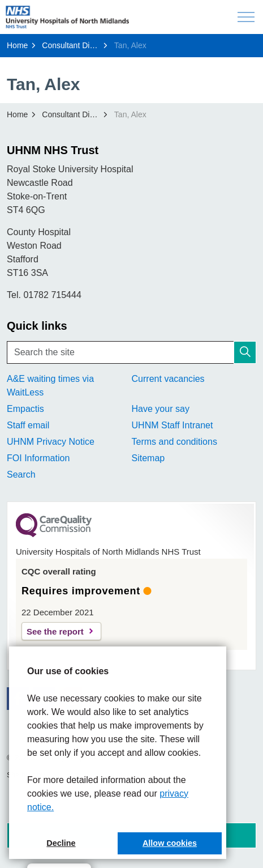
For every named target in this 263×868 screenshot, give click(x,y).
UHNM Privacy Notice (51, 442)
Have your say (161, 409)
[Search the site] (131, 352)
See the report (55, 631)
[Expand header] (246, 17)
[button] (245, 352)
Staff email (28, 425)
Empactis (25, 409)
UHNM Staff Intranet (173, 425)
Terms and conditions (174, 442)
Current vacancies (168, 379)
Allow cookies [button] (170, 843)
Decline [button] (61, 843)
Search (21, 475)
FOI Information (38, 458)
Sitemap (148, 458)
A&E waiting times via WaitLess (50, 386)
